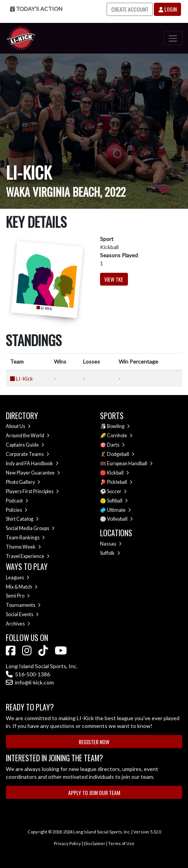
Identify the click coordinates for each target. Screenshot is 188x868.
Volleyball (120, 519)
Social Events (22, 614)
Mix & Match (22, 587)
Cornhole (120, 436)
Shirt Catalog (22, 519)
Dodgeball (121, 454)
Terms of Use (121, 843)
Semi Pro (18, 596)
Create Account (130, 9)
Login (168, 9)
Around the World (28, 436)
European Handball (130, 463)
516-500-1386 (28, 674)
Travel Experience (28, 556)
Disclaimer (95, 843)
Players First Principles (32, 491)
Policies (17, 510)
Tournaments (23, 605)
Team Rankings (25, 538)
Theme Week (23, 547)
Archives (18, 624)
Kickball (118, 473)
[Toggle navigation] (173, 38)
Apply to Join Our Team (94, 793)
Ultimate (119, 510)
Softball (117, 501)
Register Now (94, 742)
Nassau (111, 544)
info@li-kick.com (30, 682)
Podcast (17, 501)
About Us (18, 426)
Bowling (118, 426)
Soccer (117, 491)
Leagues (18, 578)
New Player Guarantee (33, 473)
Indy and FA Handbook (32, 463)
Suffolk (110, 553)
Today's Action (36, 9)
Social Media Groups (30, 528)
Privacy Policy (67, 843)
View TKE (114, 279)
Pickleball (120, 482)
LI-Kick (24, 379)
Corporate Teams (28, 454)
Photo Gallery (23, 482)
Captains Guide (25, 445)
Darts (116, 445)
